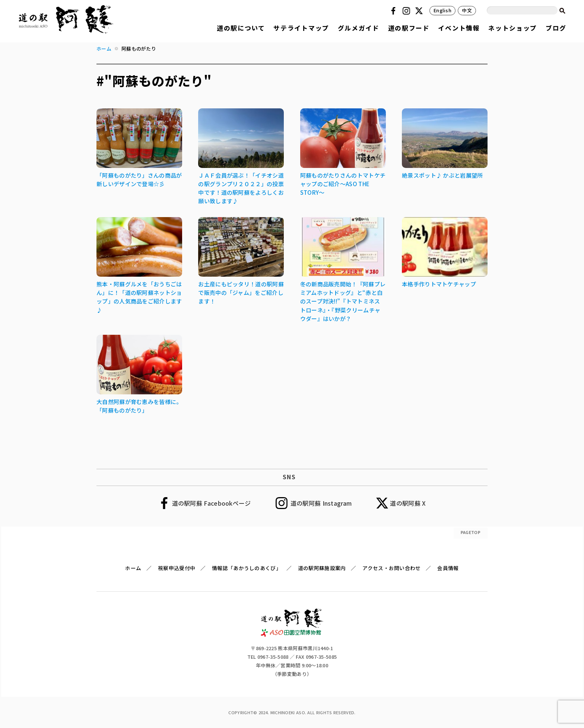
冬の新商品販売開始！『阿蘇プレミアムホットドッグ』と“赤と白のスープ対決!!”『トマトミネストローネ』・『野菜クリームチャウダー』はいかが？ (343, 301)
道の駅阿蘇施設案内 (322, 568)
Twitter (420, 11)
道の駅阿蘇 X (408, 503)
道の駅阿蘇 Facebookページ (212, 503)
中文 (467, 10)
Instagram (407, 11)
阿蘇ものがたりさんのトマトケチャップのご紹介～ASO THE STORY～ (343, 184)
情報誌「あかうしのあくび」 (247, 568)
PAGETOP (471, 532)
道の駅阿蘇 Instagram (321, 503)
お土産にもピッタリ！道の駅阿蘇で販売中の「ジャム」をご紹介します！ (241, 293)
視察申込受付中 (177, 568)
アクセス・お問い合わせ (391, 568)
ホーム (133, 568)
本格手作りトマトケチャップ (439, 284)
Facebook (394, 11)
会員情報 (448, 568)
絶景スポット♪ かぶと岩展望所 (442, 175)
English (442, 10)
